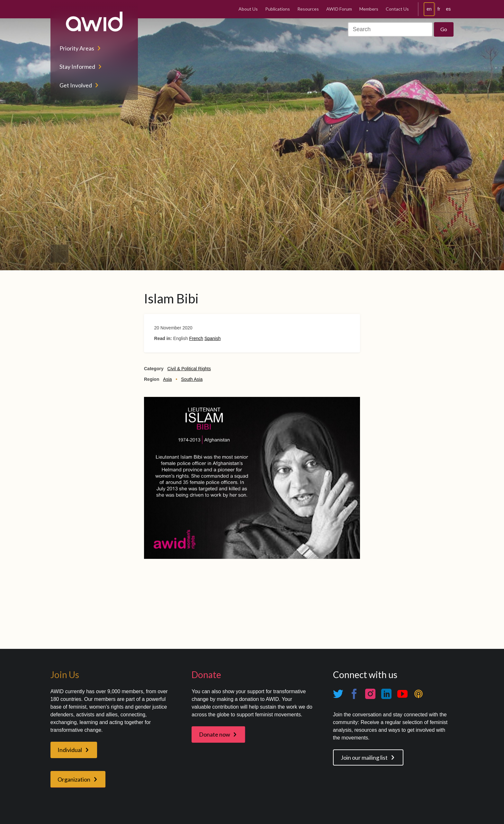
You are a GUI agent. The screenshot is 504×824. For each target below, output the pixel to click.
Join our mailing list (364, 757)
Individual (70, 750)
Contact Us (397, 9)
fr (439, 9)
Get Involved (76, 85)
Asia (167, 379)
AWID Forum (339, 9)
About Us (248, 9)
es (448, 9)
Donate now (215, 734)
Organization (74, 779)
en (429, 9)
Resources (308, 9)
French (196, 338)
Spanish (213, 338)
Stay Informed (77, 67)
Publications (278, 9)
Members (369, 9)
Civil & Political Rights (189, 369)
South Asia (192, 379)
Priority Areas (77, 48)
